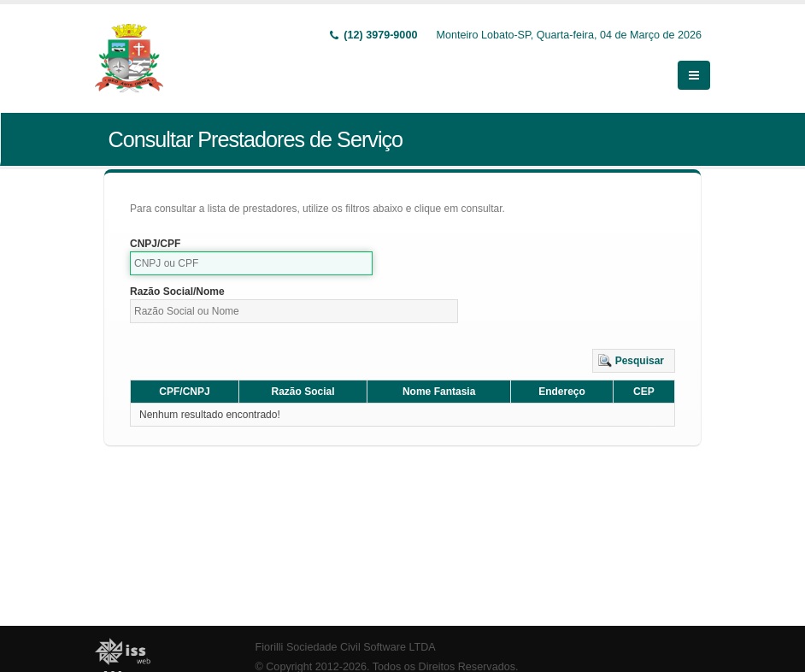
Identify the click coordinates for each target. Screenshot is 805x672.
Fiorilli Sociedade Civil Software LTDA (346, 647)
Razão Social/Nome (177, 292)
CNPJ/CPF (155, 244)
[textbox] (251, 263)
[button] (634, 361)
